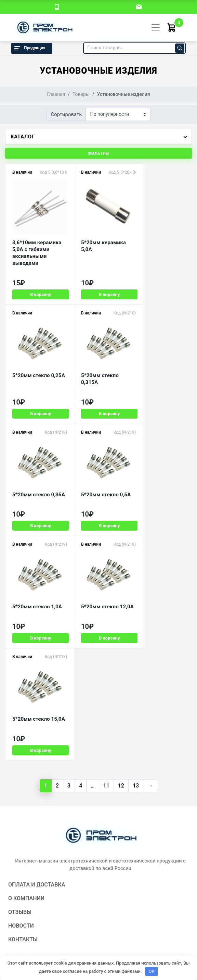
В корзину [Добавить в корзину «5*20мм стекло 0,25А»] (161, 294)
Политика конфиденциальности (98, 903)
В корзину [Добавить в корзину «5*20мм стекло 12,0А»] (99, 521)
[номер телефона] (57, 7)
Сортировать (67, 114)
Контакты (23, 710)
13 (136, 556)
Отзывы (20, 683)
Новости (21, 696)
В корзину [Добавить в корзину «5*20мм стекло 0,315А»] (37, 408)
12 (121, 556)
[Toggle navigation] (156, 27)
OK (152, 971)
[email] (139, 7)
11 (106, 556)
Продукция (29, 48)
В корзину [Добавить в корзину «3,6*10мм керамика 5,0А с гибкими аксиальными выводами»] (37, 294)
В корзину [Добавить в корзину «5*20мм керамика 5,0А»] (99, 294)
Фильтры (98, 153)
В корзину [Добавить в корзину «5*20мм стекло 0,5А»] (161, 408)
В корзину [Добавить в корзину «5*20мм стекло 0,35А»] (99, 408)
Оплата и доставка (37, 655)
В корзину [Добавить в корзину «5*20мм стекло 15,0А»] (161, 521)
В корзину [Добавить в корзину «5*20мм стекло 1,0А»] (37, 521)
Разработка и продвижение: (98, 916)
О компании (26, 669)
